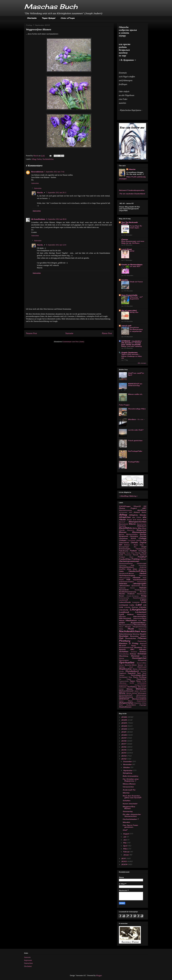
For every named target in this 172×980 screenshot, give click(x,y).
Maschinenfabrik (140, 618)
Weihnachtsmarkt (126, 691)
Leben (143, 600)
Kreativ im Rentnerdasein (132, 265)
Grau (129, 569)
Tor (120, 679)
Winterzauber (141, 697)
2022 (124, 729)
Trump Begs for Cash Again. (136, 227)
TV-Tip (144, 681)
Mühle (121, 629)
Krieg (144, 596)
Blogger (99, 975)
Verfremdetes (142, 683)
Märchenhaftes (140, 616)
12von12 (137, 506)
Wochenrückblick (139, 699)
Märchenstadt (125, 618)
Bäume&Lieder (141, 524)
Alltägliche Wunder (138, 515)
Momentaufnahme (126, 625)
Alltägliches (125, 517)
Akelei (144, 512)
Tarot (144, 673)
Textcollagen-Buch (138, 675)
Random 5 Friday (129, 643)
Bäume (132, 524)
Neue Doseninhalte (129, 295)
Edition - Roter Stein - (135, 545)
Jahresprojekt (139, 583)
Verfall (132, 683)
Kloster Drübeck (127, 594)
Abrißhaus (142, 510)
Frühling (135, 559)
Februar (127, 852)
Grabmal (143, 567)
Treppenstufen (124, 681)
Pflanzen (142, 638)
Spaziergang (124, 660)
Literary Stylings (131, 607)
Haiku (121, 571)
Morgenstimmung (139, 627)
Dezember (128, 761)
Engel (144, 547)
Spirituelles (127, 662)
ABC (144, 508)
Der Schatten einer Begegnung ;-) (131, 780)
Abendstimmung (125, 510)
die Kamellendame (39, 219)
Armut (139, 520)
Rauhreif (143, 644)
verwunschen (123, 685)
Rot (145, 647)
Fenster (122, 553)
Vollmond (123, 687)
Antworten (35, 183)
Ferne (128, 553)
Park (121, 638)
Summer (143, 671)
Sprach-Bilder (141, 663)
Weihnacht (141, 689)
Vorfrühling (132, 687)
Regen (134, 646)
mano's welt (126, 326)
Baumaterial (123, 524)
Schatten (124, 651)
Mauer (122, 620)
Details (134, 542)
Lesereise (136, 602)
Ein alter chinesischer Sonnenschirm (132, 815)
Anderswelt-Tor (129, 790)
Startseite (32, 18)
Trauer (129, 679)
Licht (144, 602)
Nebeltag (136, 634)
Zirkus (144, 703)
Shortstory (123, 656)
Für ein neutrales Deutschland (132, 194)
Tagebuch (123, 673)
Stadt (131, 667)
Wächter (126, 793)
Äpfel (134, 520)
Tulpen (132, 681)
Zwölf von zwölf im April (136, 374)
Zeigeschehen (141, 701)
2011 (124, 858)
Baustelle (122, 526)
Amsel (129, 520)
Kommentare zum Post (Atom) (73, 342)
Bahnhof (122, 522)
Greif (125, 830)
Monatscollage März (137, 409)
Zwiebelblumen (125, 707)
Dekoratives (124, 542)
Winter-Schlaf (132, 693)
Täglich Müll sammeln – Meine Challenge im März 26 (131, 356)
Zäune (130, 701)
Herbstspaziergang (127, 575)
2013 (124, 756)
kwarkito (125, 280)
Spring (121, 665)
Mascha (40, 193)
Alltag (34, 159)
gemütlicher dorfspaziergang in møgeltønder (136, 329)
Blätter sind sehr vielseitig (131, 346)
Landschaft (123, 600)
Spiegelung (142, 660)
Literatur (143, 607)
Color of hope (68, 18)
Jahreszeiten (124, 586)
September (128, 770)
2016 (124, 747)
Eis (135, 547)
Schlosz (143, 652)
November (134, 636)
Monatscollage (140, 625)
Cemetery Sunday (138, 536)
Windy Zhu (134, 312)
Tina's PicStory (140, 677)
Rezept (144, 646)
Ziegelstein (138, 703)
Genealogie (142, 565)
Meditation (131, 620)
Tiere (130, 677)
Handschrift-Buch (137, 571)
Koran (121, 596)
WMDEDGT (124, 699)
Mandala (122, 616)
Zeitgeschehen (126, 703)
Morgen (128, 627)
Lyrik (121, 614)
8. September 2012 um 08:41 (56, 219)
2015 (124, 750)
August (126, 834)
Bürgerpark (123, 536)
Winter (122, 693)
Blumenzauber (139, 532)
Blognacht (131, 530)
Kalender (122, 588)
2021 (124, 732)
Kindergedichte (140, 590)
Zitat (121, 705)
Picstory (125, 641)
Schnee (133, 654)
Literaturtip (124, 610)
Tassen (122, 675)
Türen (138, 681)
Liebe (132, 605)
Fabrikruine (124, 551)
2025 (124, 720)
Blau (140, 528)
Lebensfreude (125, 602)
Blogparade (141, 530)
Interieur (123, 583)
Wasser (130, 689)
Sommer (135, 656)
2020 (124, 735)
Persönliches (130, 638)
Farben (39, 159)
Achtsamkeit (123, 512)
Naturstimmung (125, 634)
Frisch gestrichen (135, 440)
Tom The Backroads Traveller (129, 223)
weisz (136, 691)
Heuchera (143, 575)
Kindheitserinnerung (127, 592)
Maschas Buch (51, 7)
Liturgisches (138, 609)
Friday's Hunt (126, 557)
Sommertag (128, 811)
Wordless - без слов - (136, 419)
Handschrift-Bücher (126, 573)
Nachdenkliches (48, 159)
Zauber (121, 701)
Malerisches (141, 614)
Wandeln (126, 822)
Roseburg (138, 647)
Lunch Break (126, 249)
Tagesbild (131, 673)
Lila (145, 605)
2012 (124, 759)
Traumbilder (141, 679)
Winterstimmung (126, 697)
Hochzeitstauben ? (131, 819)
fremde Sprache (139, 555)
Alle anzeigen (142, 363)
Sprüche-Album (131, 665)
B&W (144, 520)
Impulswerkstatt (140, 579)
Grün (135, 569)
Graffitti (122, 569)
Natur (143, 631)
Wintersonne (141, 695)
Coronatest (131, 540)
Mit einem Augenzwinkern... (133, 621)
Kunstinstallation (140, 598)
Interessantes (142, 582)
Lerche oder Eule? (136, 430)
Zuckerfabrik (131, 705)
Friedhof (142, 557)
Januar (126, 855)
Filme (133, 553)
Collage (142, 538)
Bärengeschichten (137, 522)
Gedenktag (123, 565)
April (125, 846)
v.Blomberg (123, 683)
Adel (130, 512)
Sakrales (142, 649)
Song (144, 656)
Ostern (143, 636)
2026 (124, 717)
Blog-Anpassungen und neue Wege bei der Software (133, 242)
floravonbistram (37, 172)
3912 (132, 251)
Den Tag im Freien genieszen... (130, 826)
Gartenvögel (141, 563)
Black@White (125, 528)
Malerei (130, 614)
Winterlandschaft (126, 695)
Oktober (127, 767)
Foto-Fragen (124, 405)
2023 (124, 726)
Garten (143, 559)
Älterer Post (107, 333)
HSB (128, 579)
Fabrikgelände (141, 549)
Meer (140, 621)
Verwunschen (128, 787)
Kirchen (143, 592)
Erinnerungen (125, 549)
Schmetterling (124, 654)
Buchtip (143, 534)
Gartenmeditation (126, 563)
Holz (144, 578)
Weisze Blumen (129, 784)
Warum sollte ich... (135, 394)
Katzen (143, 588)
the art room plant (129, 310)
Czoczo (125, 239)
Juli (125, 837)
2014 (124, 753)
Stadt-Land (142, 667)
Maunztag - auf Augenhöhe (136, 298)
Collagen (123, 540)
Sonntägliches (139, 658)
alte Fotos (137, 517)
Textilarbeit (123, 677)
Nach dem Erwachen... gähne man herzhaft (132, 797)
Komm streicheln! (130, 804)
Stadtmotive (125, 669)
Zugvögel (143, 705)
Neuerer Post (31, 333)
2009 (125, 864)
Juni (125, 840)
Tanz (139, 673)
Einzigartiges (124, 547)
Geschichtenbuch (126, 567)
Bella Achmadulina (130, 776)
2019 (124, 738)
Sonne (121, 658)
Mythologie (142, 629)
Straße (121, 671)
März (126, 849)
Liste (121, 607)
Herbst (143, 573)
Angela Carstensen (129, 352)
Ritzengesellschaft (126, 647)
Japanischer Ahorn (139, 586)
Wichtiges (143, 691)
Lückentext (141, 612)
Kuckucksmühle (124, 598)
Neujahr (143, 634)
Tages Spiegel (48, 18)
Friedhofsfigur (125, 559)
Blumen (123, 532)
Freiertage (128, 555)
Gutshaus (142, 569)
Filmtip (138, 553)
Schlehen (134, 652)
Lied (138, 605)
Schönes (142, 654)
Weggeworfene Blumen (129, 807)
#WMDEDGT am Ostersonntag (135, 385)
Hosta (121, 580)
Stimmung (142, 669)
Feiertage (142, 551)
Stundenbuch (132, 671)
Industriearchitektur (126, 582)
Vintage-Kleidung (140, 685)
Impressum (28, 960)
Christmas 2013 (127, 538)
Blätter (135, 528)
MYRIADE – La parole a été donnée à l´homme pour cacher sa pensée (131, 343)
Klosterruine (142, 594)
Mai (125, 843)
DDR (144, 540)
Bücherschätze (132, 534)
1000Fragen (125, 506)
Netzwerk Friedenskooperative (132, 190)
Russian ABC (127, 649)
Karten (132, 588)
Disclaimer (28, 966)
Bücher (121, 534)
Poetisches (142, 641)
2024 (124, 723)
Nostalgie (124, 636)
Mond (121, 627)
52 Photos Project (133, 507)
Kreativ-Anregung (133, 596)
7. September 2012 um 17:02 (54, 172)
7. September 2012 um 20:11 (56, 193)
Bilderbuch (142, 526)
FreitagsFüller (134, 462)
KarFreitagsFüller (135, 451)
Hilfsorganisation (125, 578)
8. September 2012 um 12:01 (56, 245)
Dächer (139, 540)
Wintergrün (142, 693)
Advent (137, 512)
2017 (124, 744)
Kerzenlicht (124, 590)
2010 (124, 861)
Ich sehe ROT (135, 266)
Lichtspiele (123, 605)
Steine (135, 669)
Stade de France (136, 282)
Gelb (132, 565)
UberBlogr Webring (128, 496)
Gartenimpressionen (129, 561)
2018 (124, 741)
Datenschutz (28, 963)
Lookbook (124, 612)
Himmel (136, 577)
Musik (131, 629)
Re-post (122, 645)
